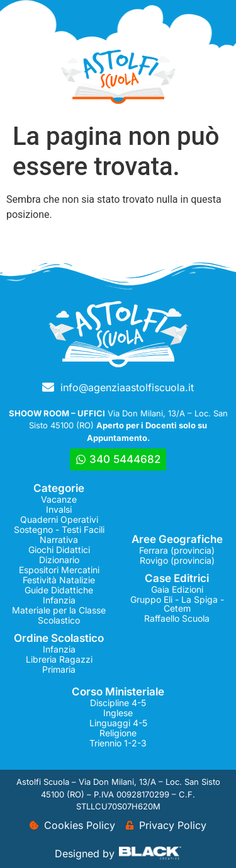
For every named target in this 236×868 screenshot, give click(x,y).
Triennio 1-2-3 (118, 743)
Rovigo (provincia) (177, 560)
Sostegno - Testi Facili (59, 529)
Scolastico (59, 620)
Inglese (118, 713)
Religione (118, 733)
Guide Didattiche (59, 590)
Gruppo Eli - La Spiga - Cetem (177, 604)
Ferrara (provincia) (177, 550)
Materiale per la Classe (59, 610)
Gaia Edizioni (177, 589)
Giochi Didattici (59, 550)
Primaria (59, 669)
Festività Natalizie (59, 580)
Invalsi (59, 509)
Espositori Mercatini (59, 570)
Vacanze (59, 499)
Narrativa (59, 540)
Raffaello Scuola (177, 618)
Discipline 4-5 (118, 703)
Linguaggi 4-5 (118, 723)
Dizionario (59, 560)
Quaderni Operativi (59, 519)
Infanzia (59, 600)
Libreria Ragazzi (59, 659)
